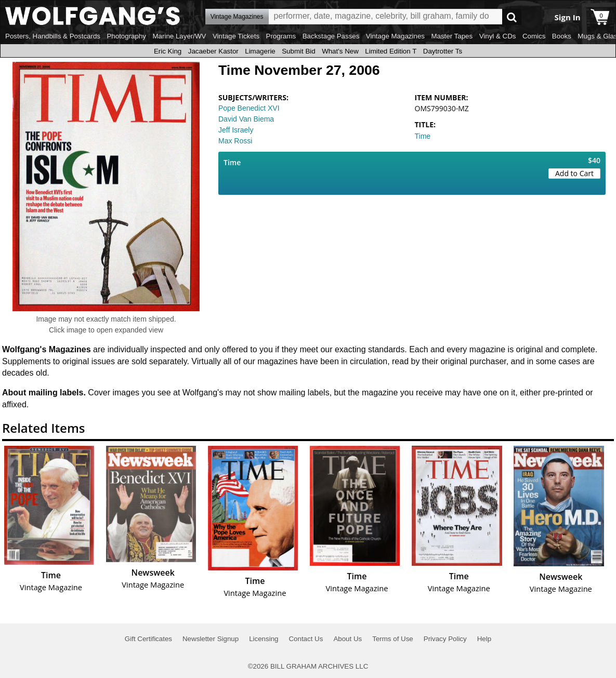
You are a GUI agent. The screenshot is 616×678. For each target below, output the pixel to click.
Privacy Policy (445, 639)
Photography (126, 36)
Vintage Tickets (236, 36)
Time (423, 136)
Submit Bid (298, 51)
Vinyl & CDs (498, 36)
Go (512, 17)
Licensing (264, 639)
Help (484, 639)
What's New (340, 51)
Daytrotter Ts (443, 51)
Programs (281, 36)
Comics (534, 36)
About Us (348, 639)
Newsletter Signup (211, 639)
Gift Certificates (148, 639)
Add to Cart (574, 173)
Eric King (168, 51)
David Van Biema (246, 119)
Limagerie (260, 51)
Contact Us (306, 639)
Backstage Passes (331, 36)
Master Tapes (452, 36)
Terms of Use (393, 639)
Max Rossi (235, 141)
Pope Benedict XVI (249, 108)
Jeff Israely (236, 130)
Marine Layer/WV (179, 36)
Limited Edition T (391, 51)
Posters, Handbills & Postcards (53, 36)
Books (562, 36)
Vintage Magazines (395, 36)
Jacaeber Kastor (213, 51)
